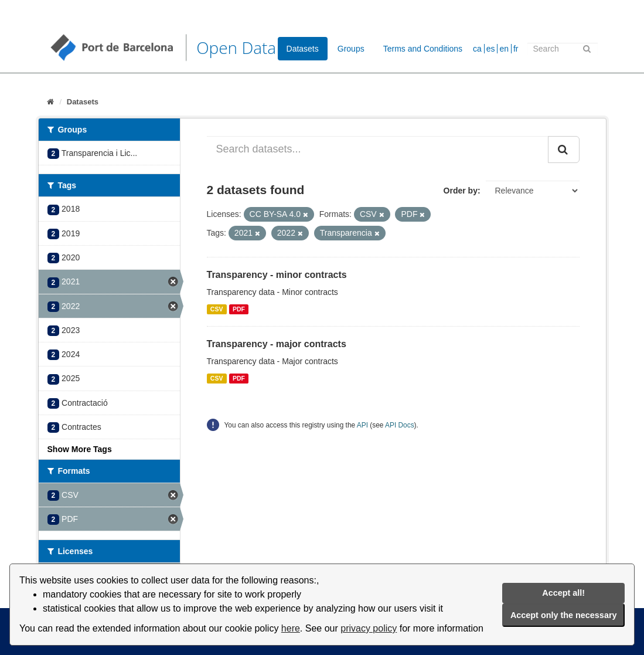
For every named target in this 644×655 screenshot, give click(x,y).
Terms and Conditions (423, 49)
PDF (239, 309)
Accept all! (563, 593)
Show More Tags (80, 449)
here (291, 628)
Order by (461, 191)
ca (477, 49)
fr (516, 49)
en (504, 49)
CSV (217, 309)
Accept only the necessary (564, 615)
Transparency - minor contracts (277, 275)
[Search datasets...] (378, 150)
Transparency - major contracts (277, 344)
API (362, 425)
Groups (351, 49)
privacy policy (369, 628)
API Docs (400, 425)
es (491, 49)
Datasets (303, 49)
